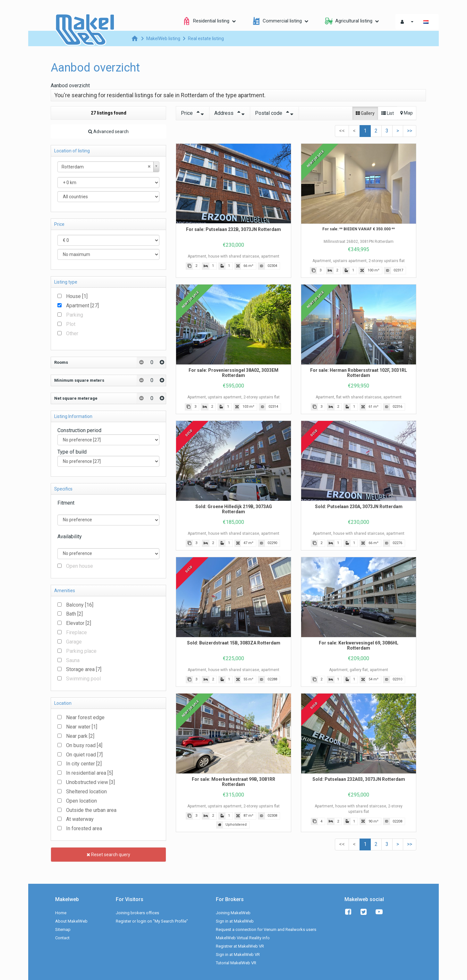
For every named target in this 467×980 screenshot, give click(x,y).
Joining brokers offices (137, 913)
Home (61, 913)
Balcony (80, 605)
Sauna (73, 660)
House (77, 296)
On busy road (84, 745)
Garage (74, 642)
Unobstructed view (90, 782)
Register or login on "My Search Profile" (152, 921)
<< (342, 131)
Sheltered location (86, 792)
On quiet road (84, 755)
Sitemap (63, 929)
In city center (84, 764)
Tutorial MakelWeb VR (236, 963)
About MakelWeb (71, 921)
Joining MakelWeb (233, 913)
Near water (82, 727)
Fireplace (76, 632)
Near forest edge (85, 717)
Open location (81, 801)
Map (407, 113)
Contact (62, 938)
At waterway (80, 819)
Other (72, 333)
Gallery (365, 113)
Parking (75, 315)
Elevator (79, 623)
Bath (74, 614)
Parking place (81, 651)
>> (410, 131)
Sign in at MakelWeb (235, 921)
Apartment (82, 306)
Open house (80, 566)
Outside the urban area (91, 810)
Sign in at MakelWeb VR (238, 954)
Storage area (84, 669)
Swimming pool (83, 679)
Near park (80, 736)
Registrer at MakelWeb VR (240, 946)
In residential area (89, 773)
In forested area (84, 828)
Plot (71, 324)
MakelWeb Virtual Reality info (243, 938)
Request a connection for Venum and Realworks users (266, 929)
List (388, 113)
